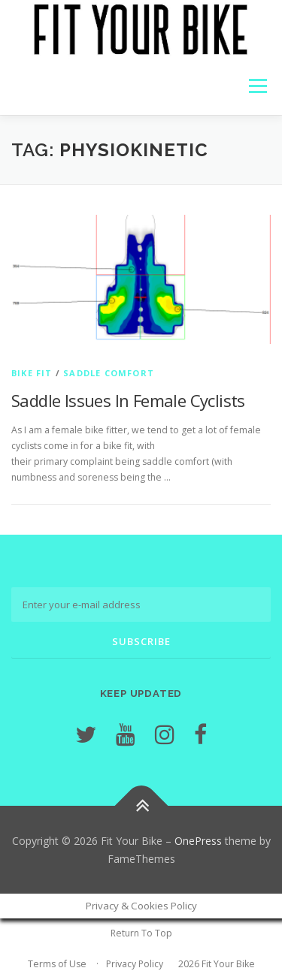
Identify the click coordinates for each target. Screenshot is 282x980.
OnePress (198, 841)
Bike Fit (32, 373)
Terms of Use (57, 964)
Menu (257, 87)
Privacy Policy (135, 964)
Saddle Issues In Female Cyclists (128, 400)
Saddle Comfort (109, 373)
